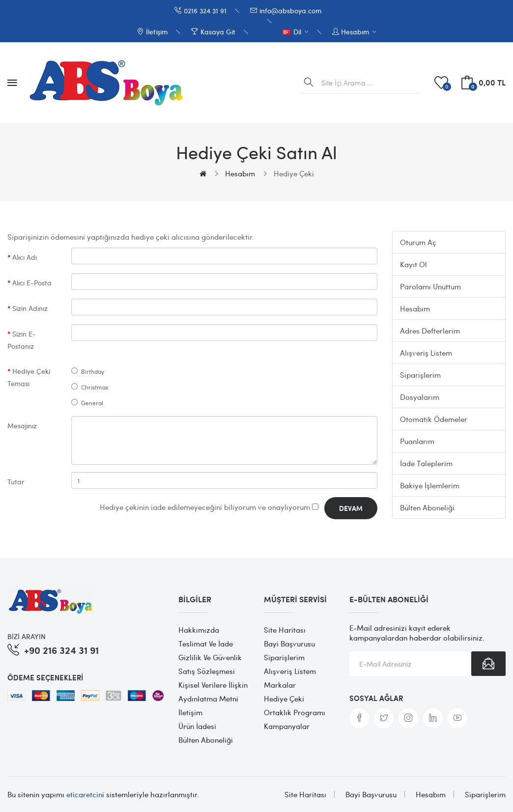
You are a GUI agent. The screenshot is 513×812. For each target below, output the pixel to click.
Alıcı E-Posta (32, 282)
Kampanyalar (287, 726)
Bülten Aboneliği (427, 507)
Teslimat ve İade (206, 644)
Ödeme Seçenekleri (45, 677)
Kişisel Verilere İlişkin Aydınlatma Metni (213, 692)
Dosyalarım (420, 397)
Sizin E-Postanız (22, 340)
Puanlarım (417, 441)
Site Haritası (285, 630)
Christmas (90, 387)
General (87, 403)
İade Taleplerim (426, 463)
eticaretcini (85, 794)
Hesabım (240, 173)
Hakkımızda (199, 630)
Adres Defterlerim (430, 331)
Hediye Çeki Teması (29, 377)
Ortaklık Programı (295, 712)
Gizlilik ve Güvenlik (210, 657)
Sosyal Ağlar (376, 698)
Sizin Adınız (30, 308)
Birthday (88, 371)
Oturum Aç (418, 242)
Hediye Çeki (294, 173)
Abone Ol (488, 664)
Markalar (280, 685)
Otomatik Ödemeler (434, 419)
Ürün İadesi (197, 726)
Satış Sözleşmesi (207, 671)
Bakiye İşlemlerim (430, 485)
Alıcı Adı (25, 257)
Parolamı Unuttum (430, 286)
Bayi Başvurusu (289, 644)
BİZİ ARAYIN (27, 636)
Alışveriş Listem (426, 353)
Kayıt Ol (413, 264)
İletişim (190, 712)
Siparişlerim (420, 375)
